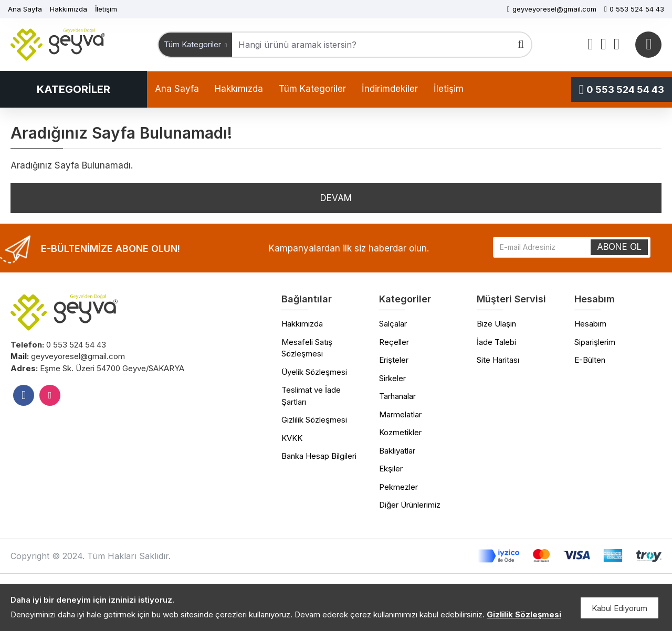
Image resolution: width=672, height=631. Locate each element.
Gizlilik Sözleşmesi (524, 614)
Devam (336, 198)
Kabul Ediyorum (619, 608)
